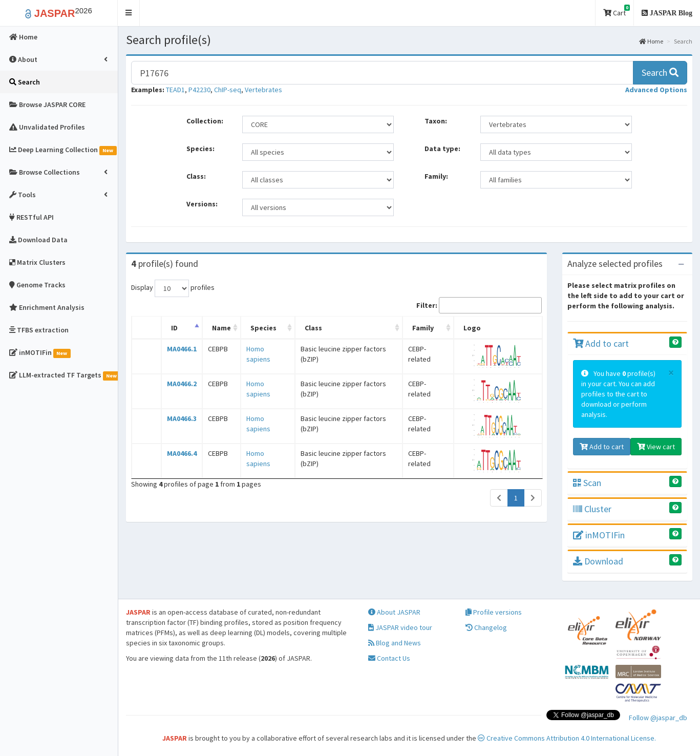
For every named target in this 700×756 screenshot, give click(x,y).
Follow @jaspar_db (658, 718)
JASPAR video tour (400, 627)
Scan (587, 483)
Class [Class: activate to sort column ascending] (313, 328)
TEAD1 (175, 90)
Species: (200, 149)
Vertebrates (263, 90)
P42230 (199, 90)
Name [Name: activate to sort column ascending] (221, 328)
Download (598, 561)
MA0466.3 (182, 418)
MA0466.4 (182, 453)
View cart (656, 447)
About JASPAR (394, 612)
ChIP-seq (228, 90)
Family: (436, 176)
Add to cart (601, 343)
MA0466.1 (182, 349)
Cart (617, 11)
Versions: (202, 204)
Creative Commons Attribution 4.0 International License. (567, 738)
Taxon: (436, 121)
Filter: (479, 305)
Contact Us (389, 658)
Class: (196, 176)
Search (660, 72)
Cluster (592, 509)
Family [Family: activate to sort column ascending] (423, 328)
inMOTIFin (599, 535)
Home (651, 41)
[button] (129, 13)
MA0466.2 (182, 384)
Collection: (205, 121)
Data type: (442, 149)
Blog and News (395, 643)
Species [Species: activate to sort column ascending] (263, 328)
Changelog (486, 627)
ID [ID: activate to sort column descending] (174, 328)
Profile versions (494, 612)
